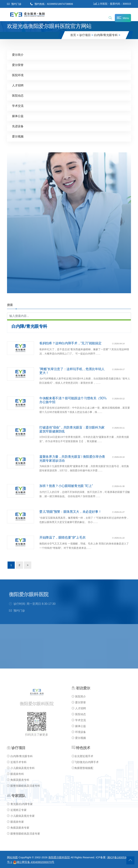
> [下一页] (28, 565)
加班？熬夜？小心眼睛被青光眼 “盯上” (66, 486)
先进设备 (18, 126)
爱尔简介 (18, 55)
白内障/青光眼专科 (106, 35)
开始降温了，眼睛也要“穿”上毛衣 (62, 537)
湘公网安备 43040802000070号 (34, 862)
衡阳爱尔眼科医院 (59, 857)
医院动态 (18, 95)
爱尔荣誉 (18, 65)
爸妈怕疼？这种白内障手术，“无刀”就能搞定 (70, 343)
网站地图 (12, 857)
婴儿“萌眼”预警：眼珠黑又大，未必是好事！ (70, 512)
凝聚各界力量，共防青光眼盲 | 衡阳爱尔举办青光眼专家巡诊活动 (72, 458)
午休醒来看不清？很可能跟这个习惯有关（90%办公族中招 (73, 400)
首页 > (74, 35)
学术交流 (18, 106)
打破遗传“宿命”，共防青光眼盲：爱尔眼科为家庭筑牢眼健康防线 (72, 429)
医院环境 (18, 75)
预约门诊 (14, 4)
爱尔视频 (18, 136)
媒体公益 (18, 116)
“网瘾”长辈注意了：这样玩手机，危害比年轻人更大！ (72, 371)
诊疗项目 (85, 35)
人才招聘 (18, 85)
